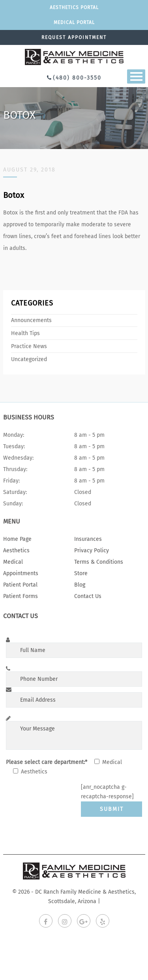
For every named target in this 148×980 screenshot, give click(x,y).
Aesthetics (16, 551)
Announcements (31, 320)
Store (81, 573)
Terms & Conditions (99, 562)
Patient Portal (20, 585)
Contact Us (88, 596)
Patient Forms (21, 596)
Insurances (88, 539)
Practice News (29, 346)
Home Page (17, 539)
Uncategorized (29, 359)
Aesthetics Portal (74, 7)
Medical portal (74, 22)
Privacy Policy (92, 551)
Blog (80, 585)
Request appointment (74, 37)
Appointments (21, 573)
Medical (13, 562)
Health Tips (25, 333)
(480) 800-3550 (77, 78)
